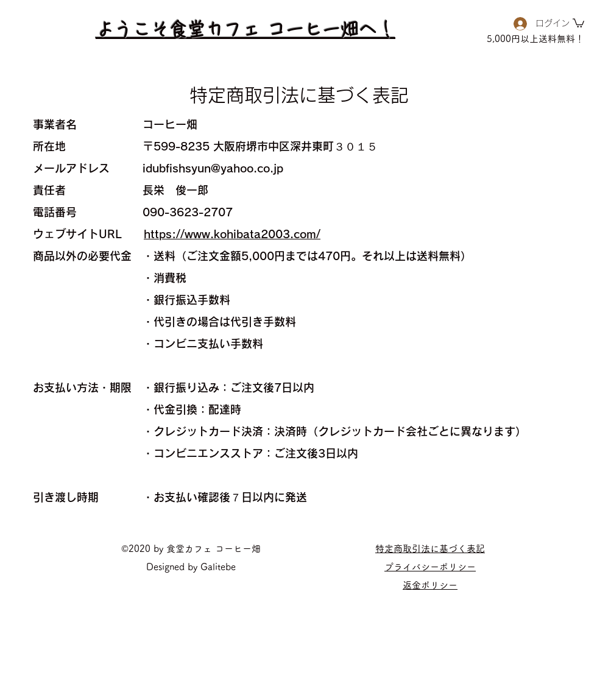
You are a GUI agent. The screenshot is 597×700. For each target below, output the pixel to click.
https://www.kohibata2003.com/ (232, 234)
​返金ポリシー (430, 585)
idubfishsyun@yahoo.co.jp (213, 168)
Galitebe (218, 567)
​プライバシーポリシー (430, 567)
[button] (578, 23)
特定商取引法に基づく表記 (430, 549)
